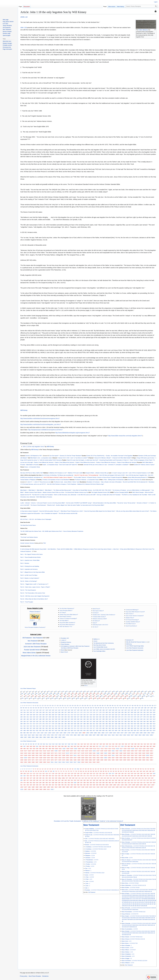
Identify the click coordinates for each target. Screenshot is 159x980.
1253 (50, 733)
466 (59, 728)
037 (129, 744)
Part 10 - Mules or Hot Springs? (29, 581)
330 (37, 721)
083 (138, 746)
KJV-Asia (95, 613)
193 (148, 712)
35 (139, 691)
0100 (56, 749)
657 (94, 730)
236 (148, 715)
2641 (41, 735)
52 (66, 694)
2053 (88, 733)
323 (151, 719)
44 (37, 694)
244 (37, 717)
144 (129, 710)
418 (43, 726)
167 (66, 712)
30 (121, 691)
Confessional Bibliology (132, 610)
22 (92, 691)
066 (85, 746)
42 (29, 694)
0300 (144, 760)
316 (129, 719)
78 (26, 696)
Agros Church (64, 652)
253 (66, 717)
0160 (148, 751)
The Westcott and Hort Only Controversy (104, 643)
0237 (37, 758)
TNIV (45, 543)
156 (31, 712)
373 (37, 724)
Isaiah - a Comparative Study (50, 465)
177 (97, 712)
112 (22, 698)
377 (50, 724)
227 (119, 715)
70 (131, 694)
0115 (114, 749)
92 (76, 696)
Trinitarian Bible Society (99, 617)
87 (58, 696)
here (85, 685)
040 (139, 744)
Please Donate (34, 612)
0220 (109, 755)
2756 (52, 735)
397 (113, 724)
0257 (113, 758)
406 (141, 724)
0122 (140, 749)
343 (78, 721)
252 (62, 717)
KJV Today (62, 613)
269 (116, 717)
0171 (56, 753)
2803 (79, 735)
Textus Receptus (65, 644)
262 (94, 717)
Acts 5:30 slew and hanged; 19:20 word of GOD (112, 475)
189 (135, 712)
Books (63, 650)
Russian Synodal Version (32, 650)
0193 (140, 753)
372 (34, 724)
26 (107, 691)
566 (66, 730)
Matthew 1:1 (97, 639)
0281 (71, 760)
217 (88, 715)
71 (134, 694)
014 (56, 744)
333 (47, 721)
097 (47, 749)
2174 (107, 733)
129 (95, 698)
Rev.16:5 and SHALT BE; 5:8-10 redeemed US (135, 482)
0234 (26, 758)
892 (24, 733)
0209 (67, 755)
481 (107, 728)
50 (58, 694)
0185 (109, 753)
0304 (26, 762)
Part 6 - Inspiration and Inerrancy (29, 569)
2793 (71, 735)
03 (26, 744)
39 (154, 691)
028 (101, 744)
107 (136, 696)
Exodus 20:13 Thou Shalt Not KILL (96, 456)
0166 (37, 753)
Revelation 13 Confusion (93, 482)
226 (116, 715)
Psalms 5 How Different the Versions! (127, 462)
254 (69, 717)
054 (47, 746)
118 (48, 698)
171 (78, 712)
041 (142, 744)
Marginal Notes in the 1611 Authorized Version (36, 656)
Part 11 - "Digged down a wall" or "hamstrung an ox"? (34, 584)
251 (59, 717)
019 (72, 744)
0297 (132, 760)
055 (50, 746)
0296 (128, 760)
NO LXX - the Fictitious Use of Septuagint (40, 519)
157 (34, 712)
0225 (128, 755)
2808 (98, 735)
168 (69, 712)
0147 (98, 751)
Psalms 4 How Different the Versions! (106, 462)
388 (85, 724)
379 (56, 724)
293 (56, 719)
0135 (52, 751)
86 (55, 696)
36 (143, 691)
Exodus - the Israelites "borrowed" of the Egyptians (119, 456)
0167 (41, 753)
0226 (132, 755)
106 (131, 696)
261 (91, 717)
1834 (80, 733)
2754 (45, 735)
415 (34, 726)
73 (141, 694)
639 (78, 730)
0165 (33, 753)
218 (91, 715)
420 (50, 726)
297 (69, 719)
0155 (128, 751)
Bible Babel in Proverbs (32, 465)
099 (53, 749)
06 (34, 744)
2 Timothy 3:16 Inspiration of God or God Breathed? (56, 480)
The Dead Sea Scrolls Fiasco (28, 525)
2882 (56, 737)
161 (47, 712)
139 (138, 698)
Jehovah (27, 503)
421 (53, 726)
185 (122, 712)
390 (91, 724)
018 (69, 744)
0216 (94, 755)
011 (47, 744)
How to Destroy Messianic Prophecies (73, 531)
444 (125, 726)
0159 (144, 751)
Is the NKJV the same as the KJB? (87, 495)
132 (108, 698)
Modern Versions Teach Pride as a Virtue (53, 492)
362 (138, 721)
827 (138, 730)
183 (116, 712)
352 (107, 721)
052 (40, 746)
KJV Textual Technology (132, 620)
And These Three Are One (135, 480)
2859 (33, 737)
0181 (94, 753)
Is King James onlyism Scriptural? (29, 511)
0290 (106, 760)
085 (144, 746)
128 (91, 698)
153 (21, 712)
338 (62, 721)
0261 (128, 758)
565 (62, 730)
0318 (79, 762)
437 (103, 726)
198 (28, 715)
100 (106, 696)
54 (73, 694)
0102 (64, 749)
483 (113, 728)
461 (43, 728)
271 (122, 717)
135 (121, 698)
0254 (102, 758)
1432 (61, 733)
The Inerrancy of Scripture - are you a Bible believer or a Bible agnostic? (131, 490)
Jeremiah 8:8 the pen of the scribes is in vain (95, 465)
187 (129, 712)
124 (74, 698)
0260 (125, 758)
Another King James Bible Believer (68, 615)
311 (113, 719)
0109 (91, 749)
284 (28, 719)
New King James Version (100, 645)
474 (85, 728)
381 (62, 724)
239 (21, 717)
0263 (136, 758)
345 (85, 721)
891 (21, 733)
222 (103, 715)
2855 (151, 735)
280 (151, 717)
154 (24, 712)
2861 (41, 737)
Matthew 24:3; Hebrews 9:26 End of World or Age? (91, 484)
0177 (79, 753)
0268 (22, 760)
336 (56, 721)
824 (129, 730)
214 (78, 715)
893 (28, 733)
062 (72, 746)
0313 (60, 762)
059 (62, 746)
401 (125, 724)
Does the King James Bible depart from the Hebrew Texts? (100, 511)
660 (103, 730)
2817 (132, 735)
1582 (65, 733)
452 (151, 726)
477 (94, 728)
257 (78, 717)
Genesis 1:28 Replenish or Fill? (34, 456)
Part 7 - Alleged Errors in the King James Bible (33, 572)
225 (113, 715)
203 (43, 715)
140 (142, 698)
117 (44, 698)
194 (151, 712)
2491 (149, 733)
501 (34, 730)
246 (43, 717)
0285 (86, 760)
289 (43, 719)
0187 (117, 753)
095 (40, 749)
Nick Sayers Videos (98, 611)
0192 (136, 753)
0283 (79, 760)
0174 (67, 753)
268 (113, 717)
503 (40, 730)
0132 (45, 751)
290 (47, 719)
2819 (140, 735)
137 (129, 698)
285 (31, 719)
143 (125, 710)
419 (47, 726)
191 (141, 712)
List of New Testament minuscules (135, 648)
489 (132, 728)
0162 (22, 753)
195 (154, 712)
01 (21, 744)
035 (123, 744)
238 (154, 715)
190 (138, 712)
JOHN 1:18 (24, 17)
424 (62, 726)
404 (135, 724)
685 (116, 730)
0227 (136, 755)
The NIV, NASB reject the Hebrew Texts (31, 531)
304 (91, 719)
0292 (113, 760)
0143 (83, 751)
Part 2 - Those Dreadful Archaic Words (30, 557)
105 (127, 696)
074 (110, 746)
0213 (83, 755)
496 (154, 728)
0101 (60, 749)
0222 (117, 755)
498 (24, 730)
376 (47, 724)
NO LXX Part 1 (24, 519)
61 (98, 694)
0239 (45, 758)
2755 (48, 735)
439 (110, 726)
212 (72, 715)
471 (75, 728)
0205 (52, 755)
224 (110, 715)
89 (66, 696)
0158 (140, 751)
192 (144, 712)
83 (44, 696)
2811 (109, 735)
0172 (60, 753)
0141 (75, 751)
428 (75, 726)
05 (31, 744)
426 (69, 726)
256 (75, 717)
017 (66, 744)
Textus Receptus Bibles (65, 611)
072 (103, 746)
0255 (106, 758)
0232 (22, 758)
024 (88, 744)
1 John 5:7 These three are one (42, 482)
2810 (106, 735)
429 (78, 726)
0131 (41, 751)
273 (129, 717)
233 (138, 715)
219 (94, 715)
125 (78, 698)
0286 (90, 760)
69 (127, 694)
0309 (45, 762)
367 (154, 721)
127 (87, 698)
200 (34, 715)
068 (91, 746)
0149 (106, 751)
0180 (90, 753)
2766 (60, 735)
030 (107, 744)
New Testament (38, 638)
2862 (45, 737)
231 (132, 715)
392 (97, 724)
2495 (153, 733)
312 (116, 719)
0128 (29, 751)
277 (141, 717)
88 (62, 696)
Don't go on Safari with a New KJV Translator (109, 495)
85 (51, 696)
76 (152, 694)
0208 (64, 755)
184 (119, 712)
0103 (68, 749)
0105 (75, 749)
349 (97, 721)
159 (40, 712)
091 (28, 749)
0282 (75, 760)
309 (107, 719)
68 (123, 694)
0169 (48, 753)
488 (129, 728)
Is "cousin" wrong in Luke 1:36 (120, 473)
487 (125, 728)
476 (91, 728)
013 (53, 744)
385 (75, 724)
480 (103, 728)
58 (87, 694)
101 (110, 696)
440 (113, 726)
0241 (52, 758)
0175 (71, 753)
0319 (83, 762)
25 (103, 691)
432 (88, 726)
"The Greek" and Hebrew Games (29, 537)
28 (114, 691)
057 (56, 746)
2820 (144, 735)
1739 (69, 733)
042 (145, 744)
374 (40, 724)
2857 (26, 737)
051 (37, 746)
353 (110, 721)
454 (21, 728)
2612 (22, 735)
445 (129, 726)
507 (53, 730)
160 (43, 712)
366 (151, 721)
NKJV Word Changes (138, 492)
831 (151, 730)
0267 (151, 758)
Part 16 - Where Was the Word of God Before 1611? (34, 599)
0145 (90, 751)
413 (28, 726)
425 (66, 726)
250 (56, 717)
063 (75, 746)
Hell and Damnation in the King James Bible (104, 503)
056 (53, 746)
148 (141, 710)
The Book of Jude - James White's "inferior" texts (67, 482)
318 (135, 719)
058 (59, 746)
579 (69, 730)
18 (78, 691)
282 (21, 719)
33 (132, 691)
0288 (98, 760)
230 (129, 715)
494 (148, 728)
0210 (71, 755)
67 (120, 694)
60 (94, 694)
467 (62, 728)
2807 (94, 735)
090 (24, 749)
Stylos (94, 623)
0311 (52, 762)
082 (135, 746)
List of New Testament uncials (28, 741)
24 (99, 691)
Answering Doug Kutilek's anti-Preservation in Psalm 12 (114, 460)
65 (113, 694)
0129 (33, 751)
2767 (64, 735)
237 (151, 715)
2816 (128, 735)
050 (34, 746)
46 (44, 694)
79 (29, 696)
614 (75, 730)
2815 (125, 735)
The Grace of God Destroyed (38, 505)
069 (94, 746)
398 (116, 724)
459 (37, 728)
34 (136, 691)
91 (73, 696)
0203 (45, 755)
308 (103, 719)
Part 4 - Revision (25, 563)
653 (81, 730)
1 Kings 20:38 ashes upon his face (145, 458)
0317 (75, 762)
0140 (71, 751)
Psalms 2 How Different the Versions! (64, 462)
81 (37, 696)
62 (102, 694)
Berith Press (96, 609)
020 (75, 744)
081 (132, 746)
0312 (56, 762)
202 (40, 715)
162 (50, 712)
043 (148, 744)
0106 (79, 749)
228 (122, 715)
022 (82, 744)
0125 (152, 749)
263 (97, 717)
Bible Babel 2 (32, 490)
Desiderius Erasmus (66, 642)
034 (120, 744)
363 (141, 721)
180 (107, 712)
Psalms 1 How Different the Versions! (44, 462)
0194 (144, 753)
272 (125, 717)
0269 (26, 760)
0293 (117, 760)
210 (66, 715)
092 (31, 749)
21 (88, 691)
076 (116, 746)
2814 (121, 735)
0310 (48, 762)
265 (103, 717)
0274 (45, 760)
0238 (41, 758)
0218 (102, 755)
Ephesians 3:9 (130, 640)
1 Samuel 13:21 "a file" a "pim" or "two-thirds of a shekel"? (73, 458)
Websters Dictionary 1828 (99, 619)
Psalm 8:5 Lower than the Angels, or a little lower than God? (82, 460)
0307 (37, 762)
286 (34, 719)
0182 (98, 753)
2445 (133, 733)
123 (69, 698)
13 (60, 691)
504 (43, 730)
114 (31, 698)
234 (141, 715)
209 (62, 715)
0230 (148, 755)
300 (78, 719)
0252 (94, 758)
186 (125, 712)
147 (138, 710)
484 (116, 728)
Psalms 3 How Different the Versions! (85, 462)
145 (132, 710)
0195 (148, 753)
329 (34, 721)
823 (125, 730)
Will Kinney (24, 410)
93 (80, 696)
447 (135, 726)
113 (27, 698)
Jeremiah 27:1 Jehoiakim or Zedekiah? (118, 465)
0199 (29, 755)
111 (153, 696)
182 (113, 712)
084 (141, 746)
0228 (140, 755)
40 (22, 694)
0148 (102, 751)
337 (59, 721)
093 (34, 749)
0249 (83, 758)
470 (72, 728)
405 (138, 724)
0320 (86, 762)
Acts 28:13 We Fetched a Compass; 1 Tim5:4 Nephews (62, 484)
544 (59, 730)
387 (81, 724)
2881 (52, 737)
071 (100, 746)
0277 (56, 760)
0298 (136, 760)
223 (107, 715)
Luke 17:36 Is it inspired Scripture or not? (139, 473)
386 (78, 724)
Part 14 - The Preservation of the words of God (33, 593)
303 (88, 719)
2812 (113, 735)
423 (59, 726)
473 (81, 728)
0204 (48, 755)
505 (47, 730)
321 (144, 719)
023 (85, 744)
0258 (117, 758)
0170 (52, 753)
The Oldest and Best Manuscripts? (62, 490)
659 (100, 730)
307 (100, 719)
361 (135, 721)
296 (66, 719)
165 (59, 712)
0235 (29, 758)
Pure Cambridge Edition (99, 651)
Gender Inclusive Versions (27, 543)
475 (88, 728)
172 (81, 712)
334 (50, 721)
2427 (122, 733)
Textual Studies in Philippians (28, 480)
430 (81, 726)
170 (75, 712)
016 (63, 744)
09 (41, 744)
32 (128, 691)
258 (81, 717)
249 (53, 717)
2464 (145, 733)
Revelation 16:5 (65, 638)
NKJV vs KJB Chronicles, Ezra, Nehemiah (65, 495)
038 (132, 744)
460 (40, 728)
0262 (132, 758)
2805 (86, 735)
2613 (26, 735)
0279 (64, 760)
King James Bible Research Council (135, 612)
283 (24, 719)
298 (72, 719)
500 (31, 730)
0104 (72, 749)
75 (149, 694)
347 (91, 721)
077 (119, 746)
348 (94, 721)
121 (61, 698)
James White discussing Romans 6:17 (138, 477)
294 (59, 719)
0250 (86, 758)
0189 (125, 753)
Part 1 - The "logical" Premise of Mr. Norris (31, 554)
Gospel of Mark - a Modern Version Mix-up (97, 473)
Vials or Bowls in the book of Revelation (111, 482)
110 (148, 696)
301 (81, 719)
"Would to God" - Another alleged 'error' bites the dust (61, 505)
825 (132, 730)
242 (31, 717)
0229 (144, 755)
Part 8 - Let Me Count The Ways (29, 575)
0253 (98, 758)
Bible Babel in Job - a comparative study (41, 458)
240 (24, 717)
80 (33, 696)
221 (100, 715)
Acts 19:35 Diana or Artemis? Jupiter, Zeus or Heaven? (58, 477)
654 (85, 730)
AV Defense (96, 621)
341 (72, 721)
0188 (121, 753)
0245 (67, 758)
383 (69, 724)
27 (110, 691)
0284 (83, 760)
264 (100, 717)
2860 (37, 737)
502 (37, 730)
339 (66, 721)
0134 (48, 751)
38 (150, 691)
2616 (37, 735)
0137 (60, 751)
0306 (33, 762)
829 (144, 730)
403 (132, 724)
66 (116, 694)
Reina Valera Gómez (29, 653)
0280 (67, 760)
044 (151, 744)
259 (85, 717)
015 (60, 744)
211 (69, 715)
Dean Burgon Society (65, 616)
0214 (86, 755)
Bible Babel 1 (24, 490)
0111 (98, 749)
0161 (151, 751)
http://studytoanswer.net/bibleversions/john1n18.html (45, 430)
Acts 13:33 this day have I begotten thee (136, 475)
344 (81, 721)
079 (125, 746)
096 (43, 749)
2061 (99, 733)
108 (140, 696)
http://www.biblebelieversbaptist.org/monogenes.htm (72, 433)
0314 (64, 762)
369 (24, 724)
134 (116, 698)
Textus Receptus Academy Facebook (34, 627)
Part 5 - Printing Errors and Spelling (30, 566)
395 (107, 724)
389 (88, 724)
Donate (32, 620)
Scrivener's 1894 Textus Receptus (36, 644)
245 (40, 717)
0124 (148, 749)
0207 (60, 755)
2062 (103, 733)
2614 (29, 735)
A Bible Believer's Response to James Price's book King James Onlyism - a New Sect (96, 549)
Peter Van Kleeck (64, 627)
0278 (60, 760)
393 (100, 724)
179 (103, 712)
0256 (109, 758)
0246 (71, 758)
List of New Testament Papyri (28, 688)
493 (144, 728)
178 (100, 712)
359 (129, 721)
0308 (41, 762)
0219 (106, 755)
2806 (90, 735)
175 (91, 712)
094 (37, 749)
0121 (136, 749)
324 (154, 719)
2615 (33, 735)
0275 (48, 760)
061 (69, 746)
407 (144, 724)
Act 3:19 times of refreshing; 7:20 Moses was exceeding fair (58, 475)
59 (91, 694)
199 (31, 715)
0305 (29, 762)
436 (100, 726)
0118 (125, 749)
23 (96, 691)
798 (122, 730)
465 (56, 728)
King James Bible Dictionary (67, 625)
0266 (148, 758)
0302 (151, 760)
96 (91, 696)
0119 (129, 749)
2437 (126, 733)
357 (122, 721)
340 (69, 721)
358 (125, 721)
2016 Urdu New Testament (32, 647)
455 (24, 728)
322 (148, 719)
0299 (140, 760)
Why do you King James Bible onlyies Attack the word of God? (133, 511)
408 (148, 724)
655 (88, 730)
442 (119, 726)
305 (94, 719)
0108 (87, 749)
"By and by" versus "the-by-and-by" (126, 503)
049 (31, 746)
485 (119, 728)
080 (129, 746)
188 (132, 712)
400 (122, 724)
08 (38, 744)
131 (104, 698)
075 (113, 746)
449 (141, 726)
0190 (128, 753)
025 (91, 744)
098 (50, 749)
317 (132, 719)
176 (94, 712)
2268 (111, 733)
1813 (76, 733)
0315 (67, 762)
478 (97, 728)
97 (94, 696)
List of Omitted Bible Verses (100, 647)
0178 (83, 753)
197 (24, 715)
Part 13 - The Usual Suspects (28, 590)
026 (94, 744)
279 (148, 717)
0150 (109, 751)
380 (59, 724)
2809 (102, 735)
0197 (22, 755)
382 (66, 724)
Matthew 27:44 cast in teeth (75, 473)
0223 (121, 755)
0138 (64, 751)
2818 (136, 735)
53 (69, 694)
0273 (41, 760)
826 (135, 730)
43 (33, 694)
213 (75, 715)
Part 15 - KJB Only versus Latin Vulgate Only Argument (35, 596)
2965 (64, 737)
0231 (151, 755)
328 (31, 721)
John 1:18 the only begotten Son (33, 447)
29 (117, 691)
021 (79, 744)
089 (21, 749)
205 (50, 715)
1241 (46, 733)
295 (62, 719)
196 (21, 715)
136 (125, 698)
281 (154, 717)
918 (31, 733)
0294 (121, 760)
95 (87, 696)
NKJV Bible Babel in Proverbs (44, 497)
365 (148, 721)
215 (81, 715)
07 (36, 744)
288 (40, 719)
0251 (90, 758)
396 (110, 724)
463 (50, 728)
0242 (56, 758)
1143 (38, 733)
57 (84, 694)
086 (148, 746)
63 (105, 694)
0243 (60, 758)
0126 (22, 751)
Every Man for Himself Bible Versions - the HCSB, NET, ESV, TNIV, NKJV (92, 490)
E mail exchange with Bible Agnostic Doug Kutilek (33, 549)
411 (21, 726)
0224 (125, 755)
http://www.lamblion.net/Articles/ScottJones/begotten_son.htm (40, 424)
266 (107, 717)
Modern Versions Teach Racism (33, 492)
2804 (83, 735)
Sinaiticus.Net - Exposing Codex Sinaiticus (103, 615)
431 (85, 726)
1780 (73, 733)
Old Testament (27, 638)
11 (52, 691)
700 (119, 730)
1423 (53, 733)
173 (85, 712)
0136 (56, 751)
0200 (33, 755)
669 (110, 730)
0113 (106, 749)
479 (100, 728)
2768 (67, 735)
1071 (34, 733)
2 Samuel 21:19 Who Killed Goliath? (122, 458)
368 (21, 724)
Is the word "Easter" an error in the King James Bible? (51, 503)
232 (135, 715)
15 (67, 691)
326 (24, 721)
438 (107, 726)
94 (84, 696)
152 (154, 710)
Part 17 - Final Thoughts (27, 602)
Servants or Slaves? (142, 503)
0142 (79, 751)
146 (135, 710)
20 (85, 691)
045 (154, 744)
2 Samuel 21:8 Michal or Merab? (102, 458)
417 (40, 726)
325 (21, 721)
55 (76, 694)
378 (53, 724)
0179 (86, 753)
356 (119, 721)
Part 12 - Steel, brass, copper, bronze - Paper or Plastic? (35, 587)
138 (133, 698)
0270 (29, 760)
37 (146, 691)
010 (44, 744)
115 (35, 698)
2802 (75, 735)
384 (72, 724)
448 (138, 726)
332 (43, 721)
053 (43, 746)
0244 (64, 758)
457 (31, 728)
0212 (79, 755)
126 (82, 698)
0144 (86, 751)
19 (81, 691)
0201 (37, 755)
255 (72, 717)
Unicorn (95, 641)
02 (24, 744)
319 (138, 719)
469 (69, 728)
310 (110, 719)
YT (70, 627)
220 (97, 715)
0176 (75, 753)
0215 (90, 755)
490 (135, 728)
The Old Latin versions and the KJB (68, 513)
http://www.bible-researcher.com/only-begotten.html (124, 436)
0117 (121, 749)
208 (59, 715)
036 (126, 744)
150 (148, 710)
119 (52, 698)
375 (43, 724)
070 (97, 746)
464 (53, 728)
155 (28, 712)
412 (24, 726)
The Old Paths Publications (66, 608)
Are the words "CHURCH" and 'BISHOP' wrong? (79, 503)
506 (50, 730)
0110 (95, 749)
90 (69, 696)
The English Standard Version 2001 (101, 492)
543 (56, 730)
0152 (117, 751)
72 (138, 694)
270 (119, 717)
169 (72, 712)
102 (114, 696)
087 (151, 746)
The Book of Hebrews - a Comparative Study (87, 480)
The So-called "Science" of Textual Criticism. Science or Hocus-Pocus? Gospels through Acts (98, 477)
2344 (114, 733)
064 (78, 746)
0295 (125, 760)
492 (141, 728)
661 (107, 730)
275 (135, 717)
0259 (121, 758)
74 (145, 694)
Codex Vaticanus (143, 30)
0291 (109, 760)
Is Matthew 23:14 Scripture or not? (58, 473)
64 (109, 694)
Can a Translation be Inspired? (49, 513)
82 (40, 696)
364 (144, 721)
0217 (98, 755)
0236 (33, 758)
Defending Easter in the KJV (100, 625)
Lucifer (22, 503)
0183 (102, 753)
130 (99, 698)
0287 (94, 760)
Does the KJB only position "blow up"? (49, 511)
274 (132, 717)
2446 (137, 733)
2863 (48, 737)
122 (65, 698)
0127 (26, 751)
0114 (110, 749)
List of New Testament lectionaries (135, 650)
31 (125, 691)
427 (72, 726)
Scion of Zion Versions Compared (134, 616)
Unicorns (33, 503)
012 (50, 744)
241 (28, 717)
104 (123, 696)
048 (28, 746)
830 (148, 730)
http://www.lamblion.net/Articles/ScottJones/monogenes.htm (39, 418)
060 (66, 746)
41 (26, 694)
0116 (117, 749)
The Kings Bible (63, 621)
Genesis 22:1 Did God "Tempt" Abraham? (71, 456)
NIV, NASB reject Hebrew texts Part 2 (52, 531)
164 (56, 712)
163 (53, 712)
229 (125, 715)
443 (122, 726)
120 (57, 698)
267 (110, 717)
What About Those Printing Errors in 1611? (72, 511)
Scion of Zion (129, 614)
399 (119, 724)
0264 (140, 758)
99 (102, 696)
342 (75, 721)
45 (40, 694)
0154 (125, 751)
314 (122, 719)
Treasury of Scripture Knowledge (68, 619)
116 (40, 698)
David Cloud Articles (131, 626)
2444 (130, 733)
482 (110, 728)
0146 (94, 751)
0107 (83, 749)
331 (40, 721)
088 (154, 746)
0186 (113, 753)
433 (91, 726)
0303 (22, 762)
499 (28, 730)
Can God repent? (54, 456)
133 (112, 698)
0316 (71, 762)
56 (80, 694)
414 (31, 726)
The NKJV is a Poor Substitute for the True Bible (134, 495)
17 (74, 691)
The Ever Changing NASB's (121, 492)
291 (50, 719)
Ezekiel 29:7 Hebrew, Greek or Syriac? (144, 465)
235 (144, 715)
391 (94, 724)
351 (103, 721)
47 (47, 694)
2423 (118, 733)
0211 (75, 755)
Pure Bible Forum (130, 624)
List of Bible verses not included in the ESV (104, 649)
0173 (64, 753)
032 (113, 744)
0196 (151, 753)
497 (21, 730)
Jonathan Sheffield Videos (132, 622)
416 (37, 726)
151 (151, 710)
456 (28, 728)
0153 (121, 751)
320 (141, 719)
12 (56, 691)
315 (125, 719)
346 (88, 721)
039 (135, 744)
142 (122, 710)
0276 (52, 760)
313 (119, 719)
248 (50, 717)
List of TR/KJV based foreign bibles (135, 646)
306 (97, 719)
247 (47, 717)
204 (47, 715)
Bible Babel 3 (40, 490)
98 (98, 696)
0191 (132, 753)
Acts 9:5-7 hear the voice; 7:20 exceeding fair (86, 475)
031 (110, 744)
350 (100, 721)
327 (28, 721)
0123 (144, 749)
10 (49, 691)
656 (91, 730)
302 (85, 719)
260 (88, 717)
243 (34, 717)
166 (62, 712)
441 (116, 726)
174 (88, 712)
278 (144, 717)
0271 (33, 760)
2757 (56, 735)
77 (22, 696)
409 (151, 724)
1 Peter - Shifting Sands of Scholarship (113, 480)
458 (34, 728)
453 (154, 726)
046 (21, 746)
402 (129, 724)
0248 (79, 758)
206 (53, 715)
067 (88, 746)
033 (116, 744)
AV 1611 (95, 627)
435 (97, 726)
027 (97, 744)
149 (144, 710)
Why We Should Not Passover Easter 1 (136, 642)
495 (151, 728)
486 (122, 728)
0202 (41, 755)
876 (154, 730)
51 (62, 694)
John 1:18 (24, 28)
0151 (113, 751)
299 (75, 719)
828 (141, 730)
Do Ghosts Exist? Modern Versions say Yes (77, 492)
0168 (45, 753)
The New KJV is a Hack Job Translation (43, 495)
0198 (26, 755)
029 (104, 744)
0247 (75, 758)
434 (94, 726)
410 (154, 724)
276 (138, 717)
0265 (144, 758)
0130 (37, 751)
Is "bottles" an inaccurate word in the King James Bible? (90, 505)
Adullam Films (129, 618)
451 (148, 726)
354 (113, 721)
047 (24, 746)
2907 (60, 737)
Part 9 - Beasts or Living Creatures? (30, 578)
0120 (133, 749)
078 (122, 746)
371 (31, 724)
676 (113, 730)
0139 (67, 751)
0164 (29, 753)
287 (37, 719)
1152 (42, 733)
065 (81, 746)
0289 (102, 760)
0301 (148, 760)
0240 (48, 758)
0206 (56, 755)
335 (53, 721)
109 (144, 696)
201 (37, 715)
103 (118, 696)
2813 (117, 735)
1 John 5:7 (29, 482)
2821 (148, 735)
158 (37, 712)
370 (28, 724)
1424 (57, 733)
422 (56, 726)
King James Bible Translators (67, 623)
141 (119, 710)
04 (29, 744)
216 (85, 715)
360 (132, 721)
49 (55, 694)
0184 (106, 753)
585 (72, 730)
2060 (95, 733)
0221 (113, 755)
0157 (136, 751)
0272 (37, 760)
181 (110, 712)
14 (63, 691)
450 (144, 726)
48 (51, 694)
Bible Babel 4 (49, 490)
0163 (26, 753)
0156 (132, 751)
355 (116, 721)
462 (47, 728)
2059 (92, 733)
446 (132, 726)
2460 (141, 733)
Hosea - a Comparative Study (32, 467)
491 (138, 728)
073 (107, 746)
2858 (29, 737)
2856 (22, 737)
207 (56, 715)
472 (78, 728)
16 (70, 691)
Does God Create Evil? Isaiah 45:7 (68, 465)
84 (47, 696)
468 (66, 728)
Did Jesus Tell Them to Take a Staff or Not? (32, 473)
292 (53, 719)
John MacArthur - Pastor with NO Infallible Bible (60, 549)
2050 (84, 733)
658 (97, 730)
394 (103, 724)
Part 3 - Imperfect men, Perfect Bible (30, 560)
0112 (102, 749)
